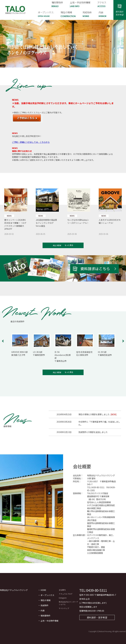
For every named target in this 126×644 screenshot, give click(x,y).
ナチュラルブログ (66, 594)
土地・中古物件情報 (49, 621)
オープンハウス (47, 595)
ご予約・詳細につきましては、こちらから (31, 142)
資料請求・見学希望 (97, 617)
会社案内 (62, 590)
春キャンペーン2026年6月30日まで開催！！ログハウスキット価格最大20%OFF (15, 224)
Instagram (63, 598)
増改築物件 (46, 616)
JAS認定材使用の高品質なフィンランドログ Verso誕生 (46, 223)
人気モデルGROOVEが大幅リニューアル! (110, 221)
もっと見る (69, 245)
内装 (43, 610)
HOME (43, 590)
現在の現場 (46, 600)
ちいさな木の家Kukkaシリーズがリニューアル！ (78, 221)
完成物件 (45, 605)
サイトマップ (64, 608)
